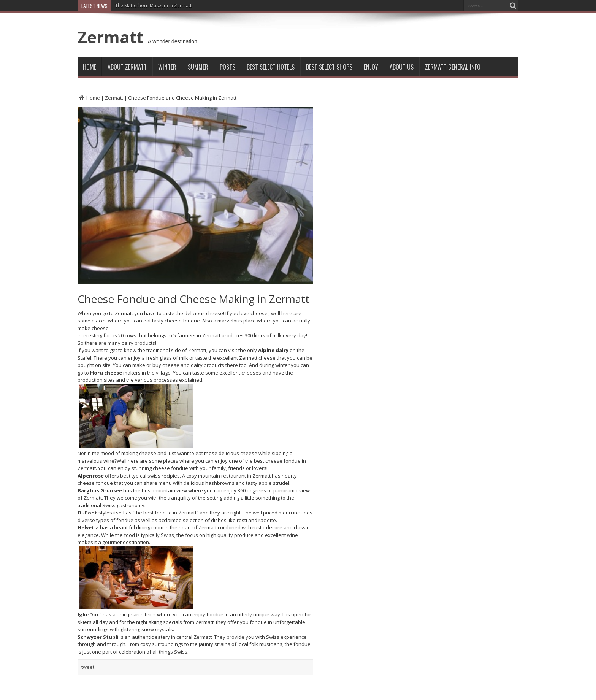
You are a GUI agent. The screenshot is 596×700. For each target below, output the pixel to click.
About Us (402, 67)
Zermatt (110, 37)
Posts (227, 67)
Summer (198, 67)
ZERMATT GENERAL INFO (453, 67)
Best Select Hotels (271, 67)
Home (90, 67)
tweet (88, 667)
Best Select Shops (329, 67)
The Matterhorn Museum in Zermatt (153, 6)
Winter (167, 67)
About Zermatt (127, 67)
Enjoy (371, 67)
